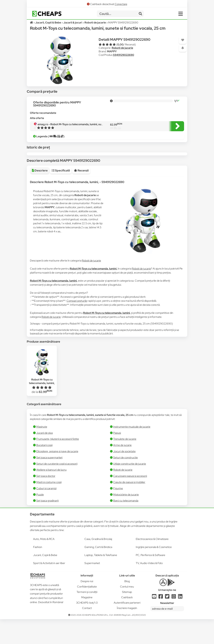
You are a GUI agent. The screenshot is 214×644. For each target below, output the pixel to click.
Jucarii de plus (45, 458)
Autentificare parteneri (127, 627)
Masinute (42, 451)
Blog (127, 606)
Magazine (87, 622)
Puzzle (40, 519)
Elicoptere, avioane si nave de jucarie (57, 476)
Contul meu (127, 611)
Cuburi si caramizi (46, 513)
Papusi (117, 458)
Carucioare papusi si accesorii (130, 501)
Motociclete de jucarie (126, 519)
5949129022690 (124, 55)
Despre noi (87, 606)
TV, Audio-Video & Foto (149, 588)
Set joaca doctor (46, 501)
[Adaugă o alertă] (183, 48)
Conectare (121, 4)
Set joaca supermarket (49, 482)
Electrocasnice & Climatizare (152, 564)
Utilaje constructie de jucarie (130, 489)
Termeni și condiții (87, 617)
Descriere (40, 195)
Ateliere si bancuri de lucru (51, 495)
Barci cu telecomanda (126, 525)
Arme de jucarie (122, 470)
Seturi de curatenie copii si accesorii (57, 489)
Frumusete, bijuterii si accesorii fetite (58, 464)
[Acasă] (32, 23)
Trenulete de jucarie (125, 464)
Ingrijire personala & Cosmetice (154, 572)
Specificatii (61, 195)
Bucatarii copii (44, 470)
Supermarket (92, 588)
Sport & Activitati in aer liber (49, 588)
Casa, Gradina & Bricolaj (98, 564)
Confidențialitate (87, 611)
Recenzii (81, 195)
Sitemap (127, 617)
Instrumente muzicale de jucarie (132, 451)
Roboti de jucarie (122, 48)
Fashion (38, 572)
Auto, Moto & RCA (44, 564)
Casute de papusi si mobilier (129, 507)
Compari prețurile (77, 326)
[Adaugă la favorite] (183, 40)
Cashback (127, 622)
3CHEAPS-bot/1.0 (87, 627)
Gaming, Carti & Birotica (98, 572)
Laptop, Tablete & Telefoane (101, 580)
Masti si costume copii (49, 507)
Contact (87, 633)
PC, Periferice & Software (150, 580)
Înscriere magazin (127, 633)
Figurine (118, 513)
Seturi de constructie (125, 482)
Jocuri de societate (124, 476)
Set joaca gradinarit (47, 525)
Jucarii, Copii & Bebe (45, 580)
